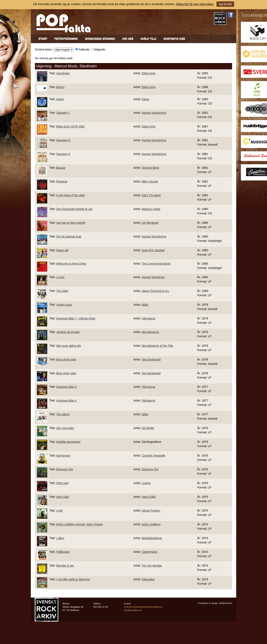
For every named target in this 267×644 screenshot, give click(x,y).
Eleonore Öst (65, 469)
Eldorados (148, 579)
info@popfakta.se (133, 610)
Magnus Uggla (151, 209)
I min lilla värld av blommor (73, 579)
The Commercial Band (156, 264)
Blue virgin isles (66, 359)
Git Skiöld (148, 428)
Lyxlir (60, 511)
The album (63, 414)
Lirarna (146, 483)
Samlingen (63, 73)
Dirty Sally (63, 497)
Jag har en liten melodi (71, 223)
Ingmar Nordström (153, 277)
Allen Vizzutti (150, 181)
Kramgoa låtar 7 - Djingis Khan (76, 318)
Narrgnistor (63, 456)
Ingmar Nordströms (154, 113)
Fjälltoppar (63, 552)
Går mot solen (65, 428)
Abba (145, 305)
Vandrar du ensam (68, 332)
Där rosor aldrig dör (69, 346)
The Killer (62, 291)
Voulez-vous (64, 305)
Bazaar (61, 168)
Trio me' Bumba (152, 566)
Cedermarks (150, 552)
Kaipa (60, 99)
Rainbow (62, 181)
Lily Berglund (150, 223)
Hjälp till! (148, 39)
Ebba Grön (149, 73)
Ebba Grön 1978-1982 (71, 126)
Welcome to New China (71, 264)
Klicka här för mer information (195, 4)
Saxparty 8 (63, 140)
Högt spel (62, 483)
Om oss (128, 39)
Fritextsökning (66, 39)
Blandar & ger (65, 566)
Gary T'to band (151, 195)
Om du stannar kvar (69, 236)
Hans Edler (149, 497)
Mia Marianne (150, 332)
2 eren (60, 277)
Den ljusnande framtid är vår (74, 209)
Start (43, 39)
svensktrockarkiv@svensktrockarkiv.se (143, 607)
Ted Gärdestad (151, 359)
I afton (60, 538)
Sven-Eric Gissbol (153, 250)
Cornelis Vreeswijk (154, 456)
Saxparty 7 (63, 113)
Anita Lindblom (151, 524)
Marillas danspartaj (68, 442)
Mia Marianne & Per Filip (157, 346)
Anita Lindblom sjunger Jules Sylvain (79, 524)
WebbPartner (226, 603)
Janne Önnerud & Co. (156, 291)
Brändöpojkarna (152, 538)
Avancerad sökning (100, 39)
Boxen (60, 87)
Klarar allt (62, 250)
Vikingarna (148, 318)
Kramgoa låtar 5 (67, 387)
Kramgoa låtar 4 (67, 401)
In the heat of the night (71, 195)
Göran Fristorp (151, 511)
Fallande (84, 49)
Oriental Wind (150, 168)
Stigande (100, 49)
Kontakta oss (174, 39)
